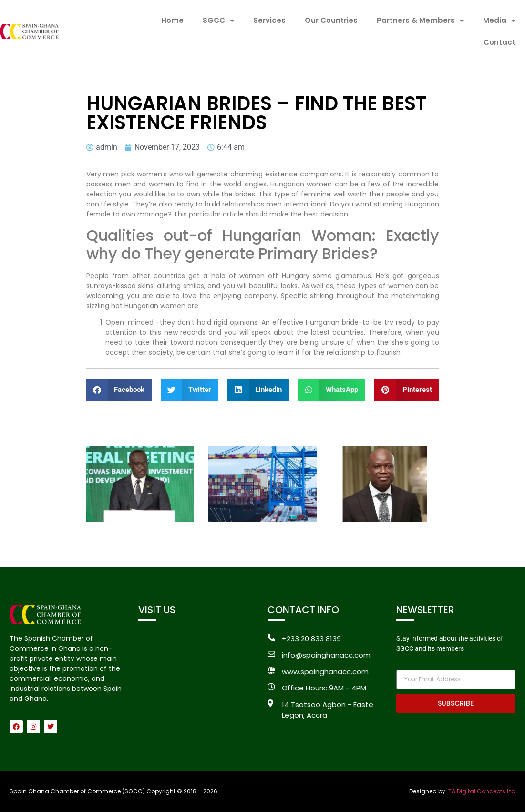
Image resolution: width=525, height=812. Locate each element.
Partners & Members (420, 21)
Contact (499, 42)
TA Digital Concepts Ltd (482, 791)
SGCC (218, 21)
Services (269, 20)
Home (172, 20)
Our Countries (331, 20)
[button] (119, 390)
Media (499, 21)
